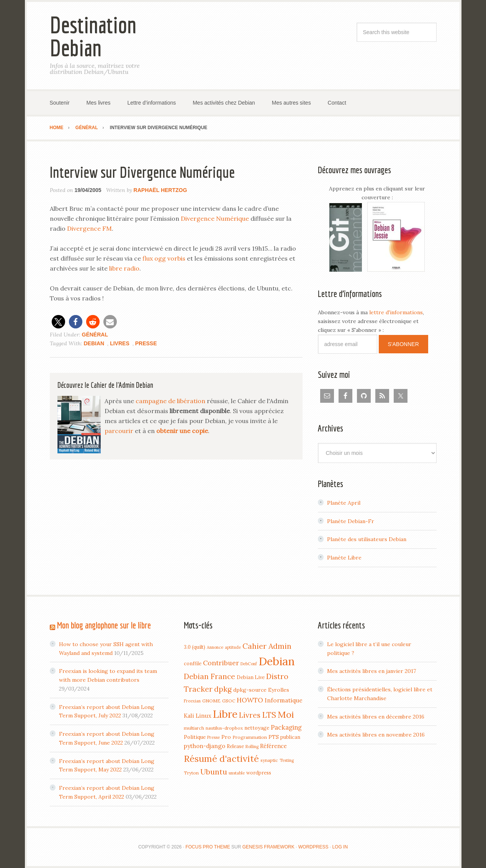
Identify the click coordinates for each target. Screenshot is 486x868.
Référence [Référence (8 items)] (273, 746)
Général (95, 335)
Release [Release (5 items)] (235, 746)
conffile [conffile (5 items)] (193, 663)
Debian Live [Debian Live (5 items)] (251, 677)
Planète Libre (344, 558)
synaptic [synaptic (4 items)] (269, 760)
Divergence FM (89, 228)
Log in (340, 847)
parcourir (119, 431)
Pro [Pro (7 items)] (226, 737)
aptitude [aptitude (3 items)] (233, 647)
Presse (146, 343)
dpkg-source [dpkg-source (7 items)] (250, 690)
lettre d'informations (396, 312)
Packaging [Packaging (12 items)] (286, 727)
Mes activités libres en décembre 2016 (376, 717)
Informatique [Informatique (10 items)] (284, 700)
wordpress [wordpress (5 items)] (259, 773)
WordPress (313, 847)
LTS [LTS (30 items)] (269, 715)
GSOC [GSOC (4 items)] (229, 701)
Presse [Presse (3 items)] (214, 737)
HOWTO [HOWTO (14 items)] (250, 700)
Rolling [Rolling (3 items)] (252, 747)
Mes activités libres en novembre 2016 (376, 735)
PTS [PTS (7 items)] (274, 737)
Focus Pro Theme (208, 847)
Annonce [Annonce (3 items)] (215, 647)
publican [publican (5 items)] (290, 737)
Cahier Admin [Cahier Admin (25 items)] (267, 646)
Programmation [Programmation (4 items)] (250, 737)
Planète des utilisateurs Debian (367, 539)
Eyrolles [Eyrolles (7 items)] (279, 690)
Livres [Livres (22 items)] (250, 715)
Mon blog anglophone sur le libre (104, 625)
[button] (58, 322)
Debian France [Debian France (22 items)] (209, 676)
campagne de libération (170, 401)
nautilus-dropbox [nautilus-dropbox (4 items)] (224, 728)
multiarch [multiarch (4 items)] (194, 728)
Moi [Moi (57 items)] (286, 714)
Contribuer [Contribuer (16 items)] (221, 663)
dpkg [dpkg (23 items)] (223, 689)
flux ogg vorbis (164, 258)
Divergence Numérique (215, 218)
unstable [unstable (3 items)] (237, 773)
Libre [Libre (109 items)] (225, 714)
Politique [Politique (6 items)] (195, 737)
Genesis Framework (268, 847)
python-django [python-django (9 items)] (205, 746)
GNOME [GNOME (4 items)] (211, 701)
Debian (94, 343)
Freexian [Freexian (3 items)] (192, 701)
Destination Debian (93, 36)
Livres (120, 343)
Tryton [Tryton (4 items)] (191, 773)
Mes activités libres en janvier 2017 (371, 671)
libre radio (124, 268)
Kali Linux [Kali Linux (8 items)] (198, 716)
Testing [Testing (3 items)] (287, 760)
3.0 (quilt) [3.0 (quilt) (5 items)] (195, 647)
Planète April (344, 503)
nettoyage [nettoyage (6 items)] (257, 728)
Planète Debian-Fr (351, 521)
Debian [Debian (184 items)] (277, 661)
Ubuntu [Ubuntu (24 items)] (214, 772)
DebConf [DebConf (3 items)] (249, 664)
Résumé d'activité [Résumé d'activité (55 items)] (221, 758)
